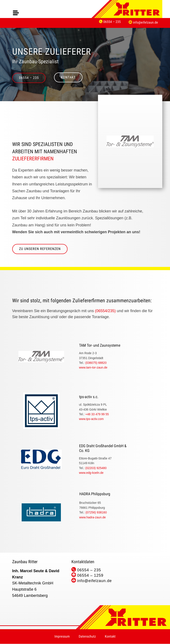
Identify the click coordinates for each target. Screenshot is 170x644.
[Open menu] (16, 13)
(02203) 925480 (96, 468)
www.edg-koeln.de (91, 473)
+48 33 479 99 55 (97, 414)
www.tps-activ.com (91, 419)
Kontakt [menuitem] (110, 636)
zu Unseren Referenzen (40, 249)
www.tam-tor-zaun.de (93, 367)
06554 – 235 (29, 78)
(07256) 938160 (96, 512)
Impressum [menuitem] (62, 636)
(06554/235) (105, 311)
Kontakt (68, 77)
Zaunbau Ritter (25, 562)
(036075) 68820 (96, 363)
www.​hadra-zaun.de (93, 517)
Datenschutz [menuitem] (87, 636)
